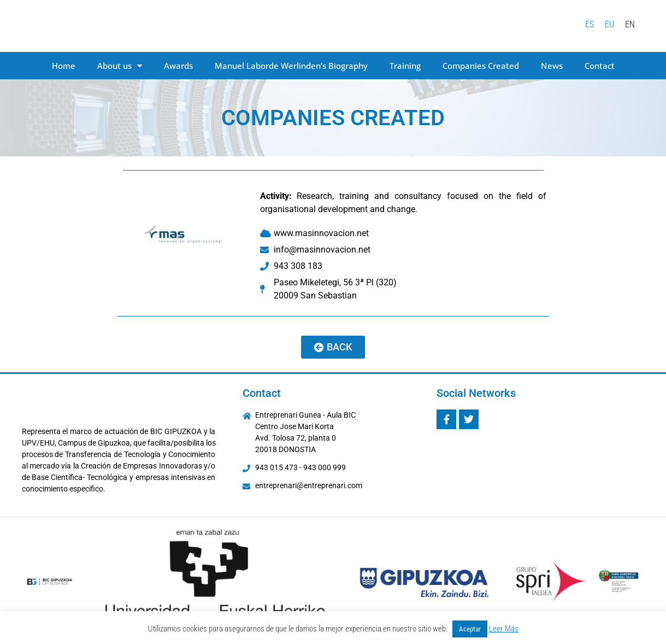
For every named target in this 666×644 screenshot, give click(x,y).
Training (405, 66)
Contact (600, 66)
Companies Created (481, 66)
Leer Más (504, 629)
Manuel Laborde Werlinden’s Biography (291, 66)
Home (64, 66)
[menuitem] (590, 25)
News (552, 66)
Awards (178, 66)
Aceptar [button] (470, 629)
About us (120, 66)
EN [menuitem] (630, 24)
